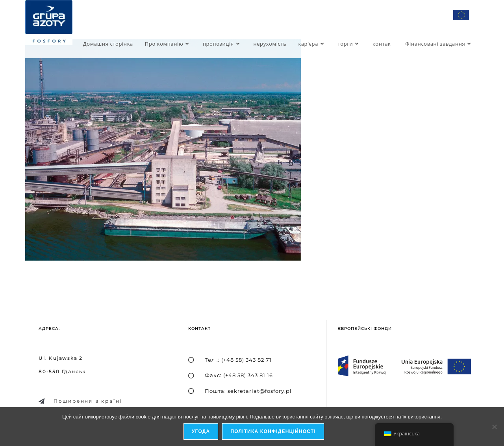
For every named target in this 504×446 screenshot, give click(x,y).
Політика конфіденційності (273, 432)
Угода (201, 432)
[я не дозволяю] (494, 427)
